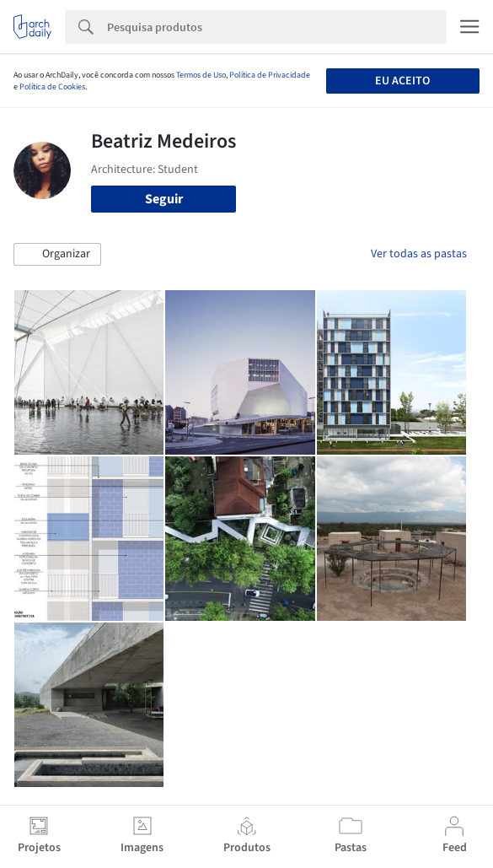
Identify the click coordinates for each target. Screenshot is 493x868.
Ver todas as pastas (419, 254)
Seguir (164, 199)
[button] (57, 255)
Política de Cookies (52, 87)
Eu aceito (402, 81)
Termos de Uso (201, 75)
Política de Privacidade (270, 75)
